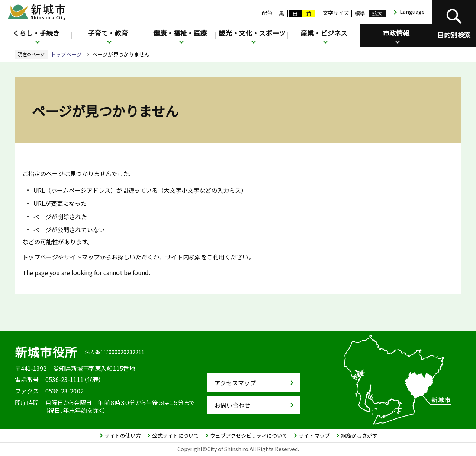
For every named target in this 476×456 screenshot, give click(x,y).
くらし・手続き (36, 33)
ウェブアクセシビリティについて (249, 436)
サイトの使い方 (123, 436)
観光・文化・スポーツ (252, 33)
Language (412, 12)
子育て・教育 (108, 33)
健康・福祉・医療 (180, 33)
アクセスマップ (235, 383)
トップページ (66, 54)
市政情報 (396, 33)
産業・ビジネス (324, 33)
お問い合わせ (232, 405)
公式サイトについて (176, 436)
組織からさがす (359, 436)
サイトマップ (314, 436)
